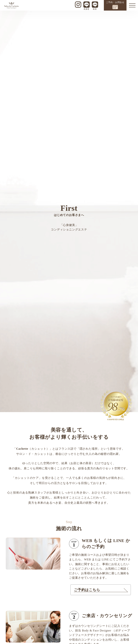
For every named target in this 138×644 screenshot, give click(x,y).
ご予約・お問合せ (115, 5)
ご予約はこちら (87, 590)
